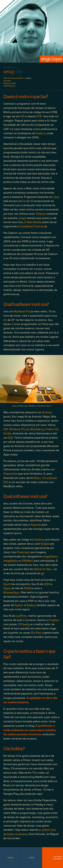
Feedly (26, 624)
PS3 (6, 482)
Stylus (7, 588)
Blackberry (37, 429)
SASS (27, 588)
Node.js (31, 605)
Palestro (41, 214)
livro (25, 201)
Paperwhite (10, 474)
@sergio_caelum (10, 83)
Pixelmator (23, 552)
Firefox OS (52, 429)
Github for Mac (43, 569)
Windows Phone (19, 429)
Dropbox (54, 620)
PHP (39, 116)
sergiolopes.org (9, 86)
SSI (23, 116)
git (43, 573)
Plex (39, 633)
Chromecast (49, 478)
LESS (47, 584)
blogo (23, 218)
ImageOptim (50, 556)
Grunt (7, 584)
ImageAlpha (11, 561)
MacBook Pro (22, 311)
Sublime (40, 540)
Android (47, 412)
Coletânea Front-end (33, 226)
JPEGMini (27, 561)
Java (56, 197)
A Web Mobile (33, 222)
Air (5, 320)
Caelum (41, 133)
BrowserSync (12, 592)
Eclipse (45, 544)
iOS (6, 429)
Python (19, 605)
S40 (10, 438)
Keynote (36, 525)
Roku (37, 478)
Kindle (7, 433)
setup (9, 72)
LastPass (21, 616)
